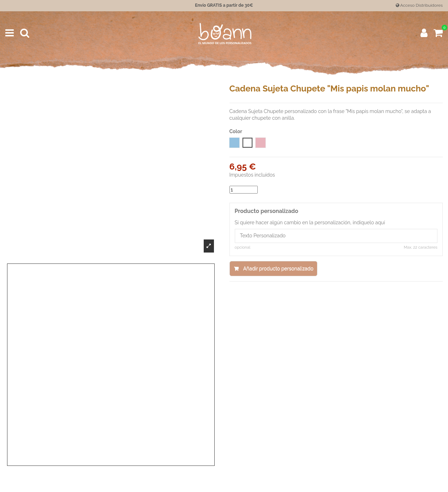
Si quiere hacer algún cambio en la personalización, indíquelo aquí (310, 223)
